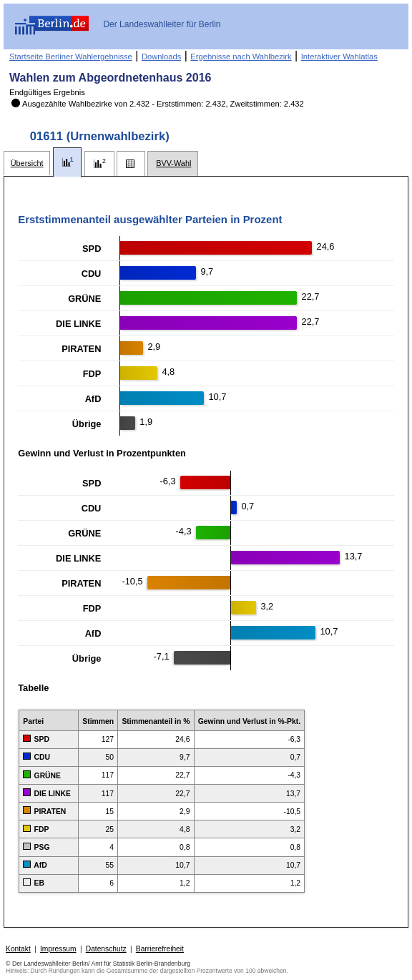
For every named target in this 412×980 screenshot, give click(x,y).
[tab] (27, 163)
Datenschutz (106, 949)
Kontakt (18, 949)
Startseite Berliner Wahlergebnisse (71, 57)
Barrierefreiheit (160, 949)
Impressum (58, 949)
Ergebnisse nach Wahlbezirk (241, 57)
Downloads (161, 57)
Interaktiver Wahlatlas (339, 57)
